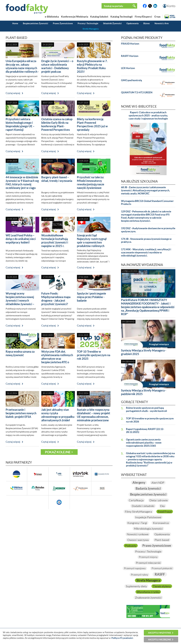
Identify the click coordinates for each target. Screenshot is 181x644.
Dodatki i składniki (143, 506)
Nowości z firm (162, 23)
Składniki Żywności (112, 23)
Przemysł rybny (139, 575)
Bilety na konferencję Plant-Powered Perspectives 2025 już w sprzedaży (92, 124)
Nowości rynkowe (138, 534)
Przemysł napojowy (135, 568)
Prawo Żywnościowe (63, 23)
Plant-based (162, 540)
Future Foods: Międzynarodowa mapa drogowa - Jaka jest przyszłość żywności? (56, 299)
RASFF (160, 574)
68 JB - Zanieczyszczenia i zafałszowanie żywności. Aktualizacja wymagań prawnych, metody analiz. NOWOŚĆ (145, 190)
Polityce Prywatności (122, 638)
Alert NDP (158, 483)
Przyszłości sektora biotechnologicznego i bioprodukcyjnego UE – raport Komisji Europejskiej (20, 126)
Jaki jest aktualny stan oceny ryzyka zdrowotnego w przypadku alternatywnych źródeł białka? (58, 417)
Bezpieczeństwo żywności (148, 494)
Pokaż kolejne (58, 452)
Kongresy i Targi (137, 523)
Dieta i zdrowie (159, 500)
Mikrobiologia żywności (148, 528)
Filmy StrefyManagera (138, 512)
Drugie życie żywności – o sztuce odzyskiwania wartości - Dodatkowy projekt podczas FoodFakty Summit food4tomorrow (57, 70)
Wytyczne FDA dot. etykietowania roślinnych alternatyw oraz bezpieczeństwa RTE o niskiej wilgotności (57, 359)
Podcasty (131, 546)
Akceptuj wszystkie (160, 633)
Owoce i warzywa (138, 540)
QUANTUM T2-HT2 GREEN (137, 92)
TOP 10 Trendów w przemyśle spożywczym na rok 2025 (94, 355)
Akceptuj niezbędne (160, 639)
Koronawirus (161, 523)
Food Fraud (165, 512)
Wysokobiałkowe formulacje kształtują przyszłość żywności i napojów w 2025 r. (55, 241)
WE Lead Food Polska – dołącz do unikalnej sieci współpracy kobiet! (21, 239)
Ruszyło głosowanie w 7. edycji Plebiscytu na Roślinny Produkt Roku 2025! (92, 66)
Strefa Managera (91, 29)
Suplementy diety (136, 586)
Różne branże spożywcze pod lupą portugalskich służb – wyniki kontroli (146, 409)
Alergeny (139, 482)
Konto (171, 6)
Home (15, 23)
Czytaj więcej (13, 93)
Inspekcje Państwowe (148, 517)
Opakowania (132, 23)
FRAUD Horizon (130, 44)
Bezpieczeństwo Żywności (35, 23)
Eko (162, 506)
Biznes (147, 23)
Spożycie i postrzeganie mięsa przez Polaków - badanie (91, 297)
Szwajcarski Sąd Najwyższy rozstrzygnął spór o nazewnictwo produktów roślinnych (92, 241)
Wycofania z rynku (148, 592)
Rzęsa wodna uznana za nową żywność (20, 353)
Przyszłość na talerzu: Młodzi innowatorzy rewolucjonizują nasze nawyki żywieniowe (91, 182)
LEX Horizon (128, 68)
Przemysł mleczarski (148, 563)
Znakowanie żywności (148, 597)
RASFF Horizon (130, 56)
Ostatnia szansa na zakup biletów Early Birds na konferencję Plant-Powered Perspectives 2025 (57, 126)
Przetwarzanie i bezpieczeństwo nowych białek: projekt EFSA (21, 413)
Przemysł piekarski (162, 568)
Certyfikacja (136, 500)
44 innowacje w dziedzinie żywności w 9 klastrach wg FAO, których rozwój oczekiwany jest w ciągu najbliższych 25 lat (22, 184)
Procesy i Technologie (88, 23)
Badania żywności (148, 488)
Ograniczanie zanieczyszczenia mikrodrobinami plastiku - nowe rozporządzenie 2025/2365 (144, 443)
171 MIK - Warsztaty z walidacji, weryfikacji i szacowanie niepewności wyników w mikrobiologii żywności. (146, 252)
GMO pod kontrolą (131, 80)
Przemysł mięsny (148, 557)
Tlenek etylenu (162, 586)
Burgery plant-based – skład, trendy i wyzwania (57, 179)
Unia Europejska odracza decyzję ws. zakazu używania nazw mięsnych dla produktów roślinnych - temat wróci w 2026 (22, 68)
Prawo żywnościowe (157, 546)
